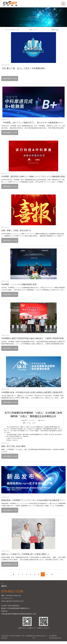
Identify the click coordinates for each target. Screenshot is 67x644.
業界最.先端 (55, 30)
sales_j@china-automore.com (12, 604)
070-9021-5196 (12, 594)
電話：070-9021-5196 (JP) (11, 598)
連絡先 (4, 589)
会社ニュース (33, 30)
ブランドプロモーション (12, 30)
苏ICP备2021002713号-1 (40, 640)
